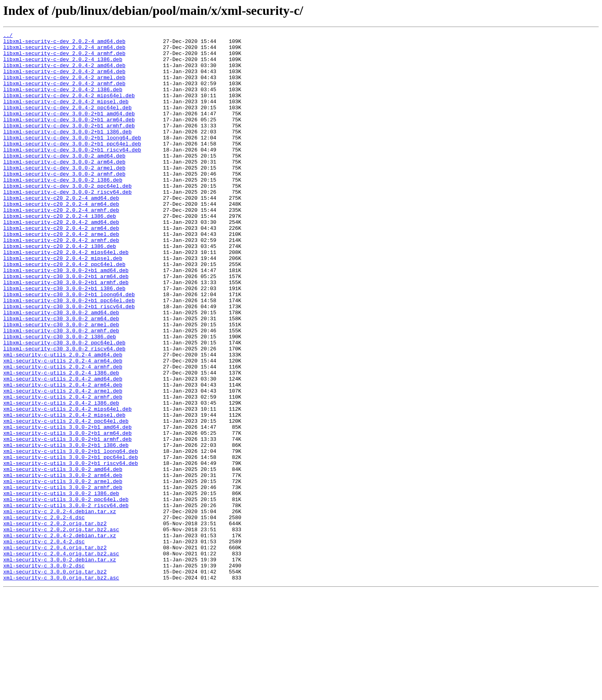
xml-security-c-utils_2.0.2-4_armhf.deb (63, 434)
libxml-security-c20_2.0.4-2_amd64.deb (61, 260)
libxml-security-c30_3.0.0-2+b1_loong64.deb (69, 347)
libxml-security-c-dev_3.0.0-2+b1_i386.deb (67, 152)
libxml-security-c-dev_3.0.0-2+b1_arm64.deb (69, 137)
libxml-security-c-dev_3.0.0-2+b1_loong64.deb (72, 159)
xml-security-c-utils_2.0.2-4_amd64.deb (63, 420)
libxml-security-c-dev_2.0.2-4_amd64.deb (64, 43)
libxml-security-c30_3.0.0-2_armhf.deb (61, 391)
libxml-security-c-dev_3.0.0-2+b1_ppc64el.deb (72, 166)
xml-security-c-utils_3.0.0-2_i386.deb (61, 586)
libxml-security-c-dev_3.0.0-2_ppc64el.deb (67, 217)
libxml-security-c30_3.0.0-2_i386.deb (60, 398)
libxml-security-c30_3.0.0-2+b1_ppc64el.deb (69, 354)
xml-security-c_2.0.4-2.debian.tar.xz (60, 637)
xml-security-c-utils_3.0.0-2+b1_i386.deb (66, 528)
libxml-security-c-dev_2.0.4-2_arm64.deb (64, 80)
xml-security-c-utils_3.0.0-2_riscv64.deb (66, 600)
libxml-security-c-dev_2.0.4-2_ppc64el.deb (67, 123)
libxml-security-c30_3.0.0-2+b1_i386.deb (64, 340)
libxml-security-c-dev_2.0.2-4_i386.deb (63, 65)
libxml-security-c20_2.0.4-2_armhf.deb (61, 282)
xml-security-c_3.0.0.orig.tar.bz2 (55, 680)
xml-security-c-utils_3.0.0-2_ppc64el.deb (66, 593)
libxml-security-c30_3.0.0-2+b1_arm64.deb (66, 325)
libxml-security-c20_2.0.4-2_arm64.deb (61, 268)
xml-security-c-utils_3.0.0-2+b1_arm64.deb (67, 514)
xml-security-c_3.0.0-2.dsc (44, 673)
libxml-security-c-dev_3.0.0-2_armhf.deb (64, 203)
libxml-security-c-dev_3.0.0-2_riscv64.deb (67, 224)
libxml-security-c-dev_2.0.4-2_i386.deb (63, 101)
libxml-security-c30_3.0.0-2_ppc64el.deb (64, 405)
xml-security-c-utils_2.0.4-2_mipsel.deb (64, 492)
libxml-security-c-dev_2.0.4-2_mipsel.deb (66, 116)
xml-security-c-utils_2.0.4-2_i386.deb (61, 477)
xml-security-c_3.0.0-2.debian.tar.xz (60, 665)
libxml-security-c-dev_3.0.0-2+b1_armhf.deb (69, 145)
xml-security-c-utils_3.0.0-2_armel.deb (63, 571)
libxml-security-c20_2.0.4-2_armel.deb (61, 275)
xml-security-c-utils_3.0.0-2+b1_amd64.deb (67, 506)
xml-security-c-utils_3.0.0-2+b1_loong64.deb (70, 535)
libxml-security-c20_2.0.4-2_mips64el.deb (66, 297)
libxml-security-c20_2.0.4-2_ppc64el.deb (64, 311)
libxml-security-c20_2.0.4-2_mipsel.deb (63, 304)
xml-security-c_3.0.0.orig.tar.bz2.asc (61, 687)
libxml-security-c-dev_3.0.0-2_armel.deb (64, 195)
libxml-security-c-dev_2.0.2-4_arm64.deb (64, 51)
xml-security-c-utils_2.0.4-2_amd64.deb (63, 448)
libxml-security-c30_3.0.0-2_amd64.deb (61, 369)
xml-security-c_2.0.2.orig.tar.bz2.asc (61, 629)
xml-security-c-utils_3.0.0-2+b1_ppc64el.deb (70, 542)
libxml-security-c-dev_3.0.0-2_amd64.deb (64, 181)
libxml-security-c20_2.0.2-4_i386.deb (60, 253)
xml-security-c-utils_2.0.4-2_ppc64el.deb (66, 499)
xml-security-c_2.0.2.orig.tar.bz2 (55, 622)
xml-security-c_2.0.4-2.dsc (44, 644)
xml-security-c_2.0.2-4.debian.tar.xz (60, 608)
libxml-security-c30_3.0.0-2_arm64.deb (61, 376)
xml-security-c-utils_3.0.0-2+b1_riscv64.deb (70, 550)
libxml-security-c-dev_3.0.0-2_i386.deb (63, 210)
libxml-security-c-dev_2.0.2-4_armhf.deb (64, 58)
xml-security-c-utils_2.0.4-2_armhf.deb (63, 470)
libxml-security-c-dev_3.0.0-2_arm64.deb (64, 188)
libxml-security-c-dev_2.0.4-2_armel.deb (64, 87)
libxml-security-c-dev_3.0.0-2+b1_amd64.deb (69, 130)
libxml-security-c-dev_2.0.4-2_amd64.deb (64, 72)
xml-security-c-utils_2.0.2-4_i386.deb (61, 441)
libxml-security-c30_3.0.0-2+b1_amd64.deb (66, 318)
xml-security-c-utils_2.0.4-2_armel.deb (63, 463)
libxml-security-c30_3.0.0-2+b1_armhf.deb (66, 333)
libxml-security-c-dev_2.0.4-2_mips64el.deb (69, 108)
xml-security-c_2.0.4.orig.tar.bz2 (55, 651)
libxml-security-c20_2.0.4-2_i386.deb (60, 289)
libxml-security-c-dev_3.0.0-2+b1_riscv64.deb (72, 174)
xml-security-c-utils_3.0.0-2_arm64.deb (63, 564)
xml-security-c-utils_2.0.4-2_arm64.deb (63, 456)
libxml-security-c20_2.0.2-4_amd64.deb (61, 231)
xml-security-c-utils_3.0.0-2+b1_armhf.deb (67, 521)
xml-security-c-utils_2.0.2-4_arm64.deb (63, 427)
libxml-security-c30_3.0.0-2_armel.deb (61, 383)
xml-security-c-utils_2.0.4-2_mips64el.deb (67, 485)
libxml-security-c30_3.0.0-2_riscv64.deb (64, 412)
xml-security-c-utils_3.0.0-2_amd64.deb (63, 557)
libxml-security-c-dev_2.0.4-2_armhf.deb (64, 94)
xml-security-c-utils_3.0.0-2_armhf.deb (63, 579)
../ (8, 36)
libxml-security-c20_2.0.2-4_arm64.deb (61, 239)
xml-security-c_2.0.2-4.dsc (44, 615)
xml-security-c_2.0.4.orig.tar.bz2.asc (61, 658)
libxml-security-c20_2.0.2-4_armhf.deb (61, 246)
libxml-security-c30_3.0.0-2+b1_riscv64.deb (69, 362)
